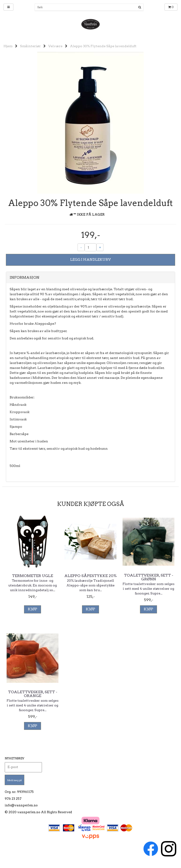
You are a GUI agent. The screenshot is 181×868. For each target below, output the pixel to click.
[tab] (90, 278)
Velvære (55, 46)
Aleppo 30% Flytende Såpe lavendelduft (103, 46)
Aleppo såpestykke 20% (90, 576)
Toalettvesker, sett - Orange (33, 694)
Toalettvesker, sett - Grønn (149, 577)
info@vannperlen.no (21, 805)
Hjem (8, 46)
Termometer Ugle (33, 576)
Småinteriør (30, 46)
